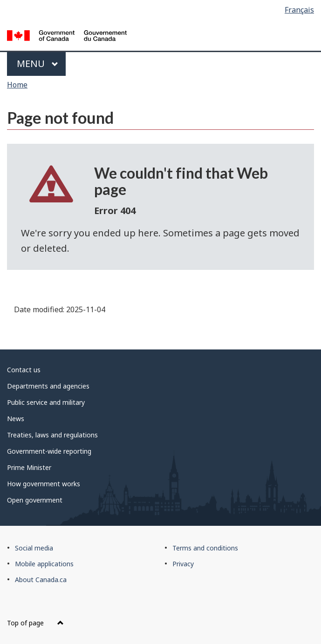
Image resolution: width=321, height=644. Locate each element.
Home (17, 85)
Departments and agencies (48, 386)
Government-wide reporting (49, 451)
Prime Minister (29, 467)
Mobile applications (44, 564)
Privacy (183, 564)
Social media (34, 548)
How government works (44, 484)
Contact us (24, 370)
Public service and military (46, 402)
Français (299, 10)
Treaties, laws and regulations (52, 435)
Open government (35, 500)
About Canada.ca (41, 580)
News (16, 419)
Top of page (35, 623)
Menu (38, 64)
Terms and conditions (205, 548)
